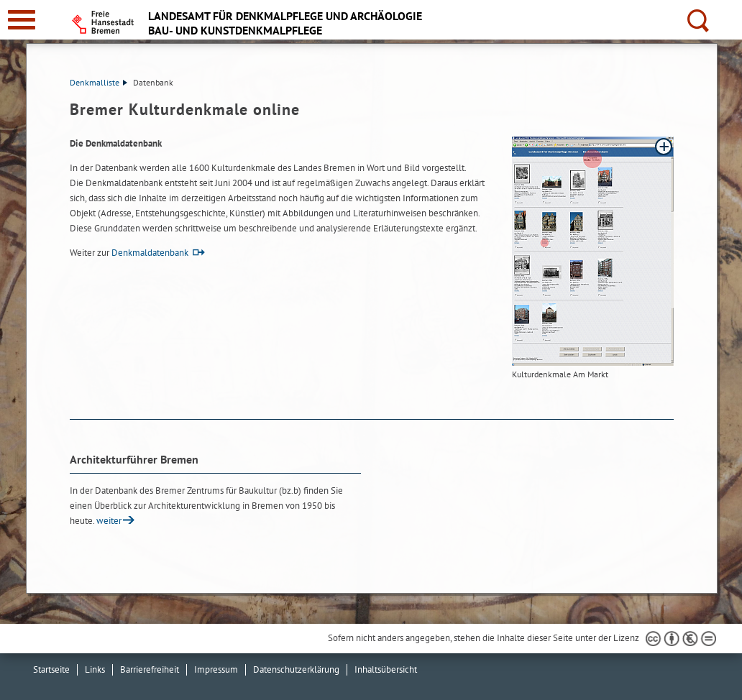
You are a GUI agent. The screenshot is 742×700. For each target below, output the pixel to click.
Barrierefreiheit (150, 669)
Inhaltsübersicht (386, 669)
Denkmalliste (99, 82)
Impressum (216, 669)
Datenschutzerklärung (296, 669)
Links (95, 669)
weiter (109, 521)
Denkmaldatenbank (150, 253)
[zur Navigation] (22, 20)
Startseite (51, 669)
